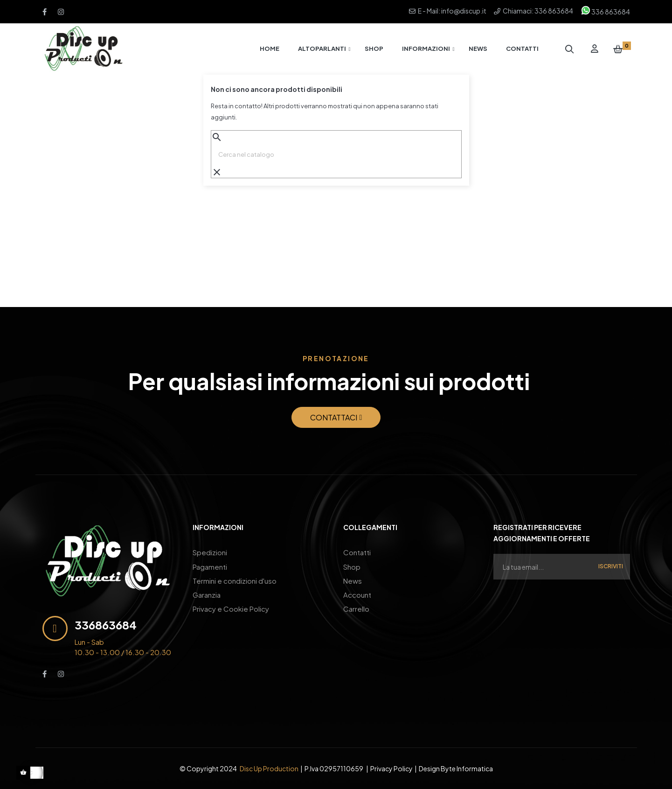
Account (357, 594)
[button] (336, 417)
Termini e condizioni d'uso (235, 580)
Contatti (357, 552)
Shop (352, 566)
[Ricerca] (336, 154)
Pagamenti (210, 566)
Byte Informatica (467, 768)
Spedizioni (210, 552)
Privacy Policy (391, 768)
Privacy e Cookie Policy (231, 608)
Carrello (356, 608)
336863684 (106, 625)
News (353, 580)
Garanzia (207, 594)
